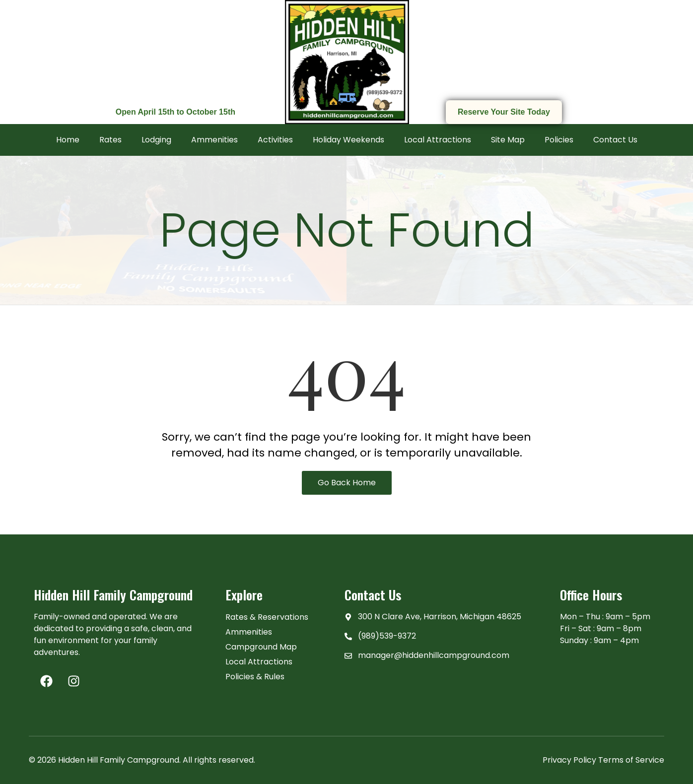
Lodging (156, 140)
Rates (110, 140)
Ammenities (214, 140)
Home (68, 140)
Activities (275, 140)
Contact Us (615, 140)
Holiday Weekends (348, 140)
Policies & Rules (255, 677)
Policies (559, 140)
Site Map (508, 140)
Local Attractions (438, 140)
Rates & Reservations (267, 617)
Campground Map (261, 647)
